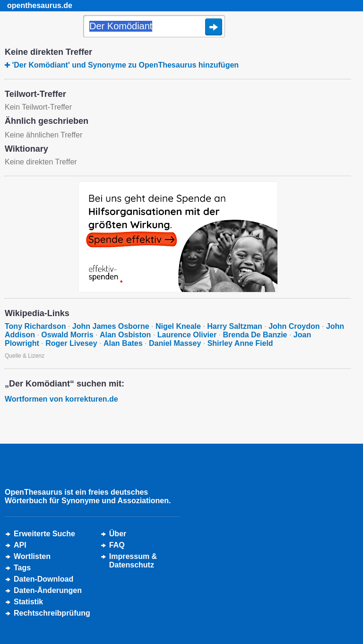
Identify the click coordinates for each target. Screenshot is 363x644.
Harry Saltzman (235, 326)
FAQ (117, 545)
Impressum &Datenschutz (133, 561)
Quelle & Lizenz (25, 356)
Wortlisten (32, 556)
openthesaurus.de (40, 5)
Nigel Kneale (178, 326)
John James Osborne (111, 326)
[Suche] (154, 27)
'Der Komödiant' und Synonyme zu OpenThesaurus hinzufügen (125, 65)
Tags (22, 568)
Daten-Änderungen (48, 590)
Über (118, 534)
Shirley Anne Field (240, 343)
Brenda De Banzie (255, 335)
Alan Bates (123, 343)
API (20, 545)
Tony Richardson (35, 326)
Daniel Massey (175, 343)
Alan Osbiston (125, 335)
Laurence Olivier (187, 335)
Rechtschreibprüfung (52, 613)
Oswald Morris (67, 335)
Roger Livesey (71, 343)
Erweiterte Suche (44, 534)
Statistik (28, 602)
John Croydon (294, 326)
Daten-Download (43, 579)
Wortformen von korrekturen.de (61, 399)
